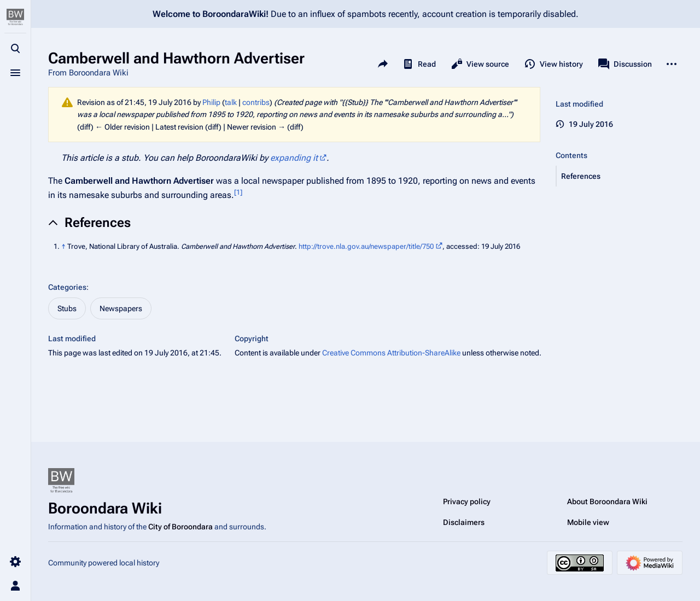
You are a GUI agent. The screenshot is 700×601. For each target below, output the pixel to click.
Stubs (67, 308)
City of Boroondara (180, 527)
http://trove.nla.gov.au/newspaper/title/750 (366, 246)
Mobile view (588, 522)
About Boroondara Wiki (607, 501)
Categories (67, 287)
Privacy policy (467, 501)
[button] (620, 176)
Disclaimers (464, 522)
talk (231, 102)
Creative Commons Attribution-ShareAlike (391, 353)
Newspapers (121, 308)
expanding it (294, 158)
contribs (256, 102)
